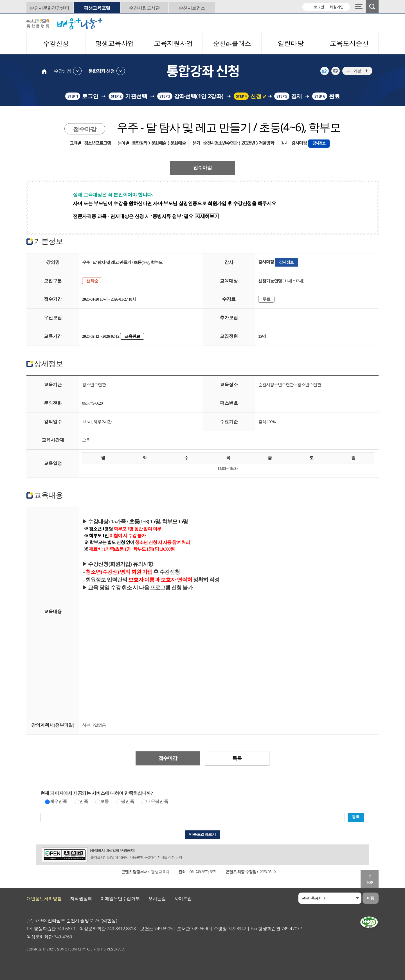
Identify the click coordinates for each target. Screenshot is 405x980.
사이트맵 (183, 898)
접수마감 (202, 168)
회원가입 (336, 7)
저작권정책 (81, 898)
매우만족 (58, 801)
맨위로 (370, 879)
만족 (84, 801)
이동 (371, 898)
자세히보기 (207, 216)
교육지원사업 (173, 43)
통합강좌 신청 (101, 71)
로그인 (319, 7)
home (44, 71)
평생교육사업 (114, 43)
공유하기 (325, 71)
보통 (104, 801)
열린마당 (291, 43)
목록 (237, 758)
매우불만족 (157, 801)
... (348, 71)
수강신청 (56, 43)
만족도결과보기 (202, 834)
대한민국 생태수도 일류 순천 (344, 23)
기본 (357, 71)
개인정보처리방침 (44, 898)
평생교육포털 (97, 8)
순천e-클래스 (232, 43)
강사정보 (319, 143)
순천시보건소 (192, 8)
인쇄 (336, 71)
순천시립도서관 (144, 8)
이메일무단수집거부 (120, 898)
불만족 (128, 801)
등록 (356, 817)
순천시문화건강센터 (49, 8)
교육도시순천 (349, 43)
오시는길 (157, 898)
